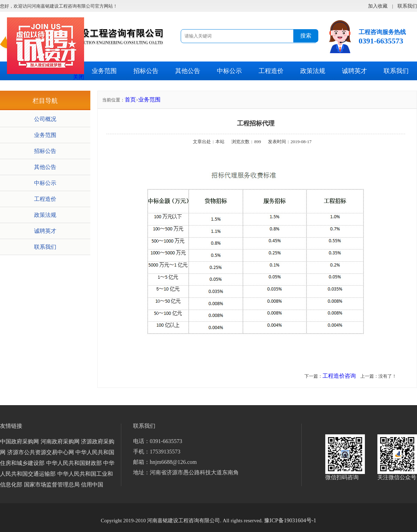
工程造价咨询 (339, 376)
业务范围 (104, 71)
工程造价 (271, 71)
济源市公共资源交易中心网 (41, 452)
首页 (130, 100)
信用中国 (92, 485)
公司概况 (45, 119)
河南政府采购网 (60, 441)
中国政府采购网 (19, 441)
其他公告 (188, 71)
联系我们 (396, 71)
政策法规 (313, 71)
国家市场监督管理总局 (52, 485)
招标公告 (146, 71)
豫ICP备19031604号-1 (290, 520)
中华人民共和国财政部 (74, 463)
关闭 (79, 77)
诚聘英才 (354, 71)
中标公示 (229, 71)
